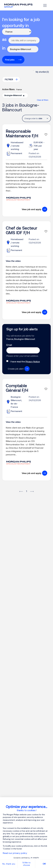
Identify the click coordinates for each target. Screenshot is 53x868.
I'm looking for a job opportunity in (21, 22)
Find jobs (10, 60)
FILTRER (9, 79)
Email (9, 345)
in (4, 48)
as (4, 39)
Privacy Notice (33, 361)
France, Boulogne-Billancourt (21, 339)
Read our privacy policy (15, 853)
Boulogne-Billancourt (14, 95)
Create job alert (16, 369)
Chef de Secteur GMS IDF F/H (22, 230)
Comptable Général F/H (17, 388)
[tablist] (43, 118)
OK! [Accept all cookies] (44, 864)
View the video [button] (13, 261)
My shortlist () (42, 72)
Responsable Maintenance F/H (22, 133)
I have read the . (25, 361)
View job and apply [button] (32, 209)
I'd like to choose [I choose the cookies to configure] (26, 864)
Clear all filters (43, 100)
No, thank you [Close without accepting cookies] (9, 864)
